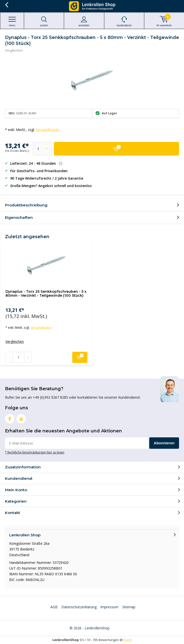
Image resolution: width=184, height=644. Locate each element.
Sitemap (129, 607)
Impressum (109, 607)
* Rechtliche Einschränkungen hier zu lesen (35, 452)
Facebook (10, 418)
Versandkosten (48, 130)
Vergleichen (14, 50)
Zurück (7, 5)
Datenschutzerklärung (79, 607)
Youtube (21, 418)
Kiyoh (128, 640)
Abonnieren (164, 443)
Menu (12, 21)
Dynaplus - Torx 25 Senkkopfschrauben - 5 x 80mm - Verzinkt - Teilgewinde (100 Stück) (46, 293)
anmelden (84, 21)
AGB (54, 607)
